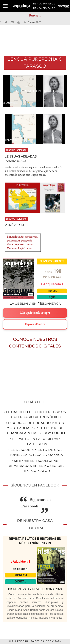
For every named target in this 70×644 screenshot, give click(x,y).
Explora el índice (35, 324)
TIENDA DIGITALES (44, 9)
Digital (52, 297)
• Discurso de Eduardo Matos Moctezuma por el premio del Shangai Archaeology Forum (36, 428)
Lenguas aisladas (35, 91)
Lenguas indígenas (16, 150)
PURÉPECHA (15, 225)
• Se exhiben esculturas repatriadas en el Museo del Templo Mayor (36, 466)
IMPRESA (21, 575)
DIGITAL (21, 581)
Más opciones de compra (35, 313)
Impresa (52, 291)
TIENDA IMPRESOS (44, 4)
